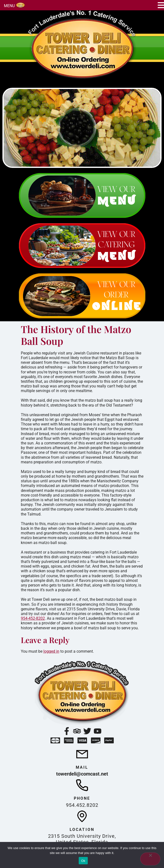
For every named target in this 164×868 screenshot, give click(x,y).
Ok (83, 861)
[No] (150, 859)
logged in (51, 651)
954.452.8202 (82, 805)
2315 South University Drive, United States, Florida (82, 839)
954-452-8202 (33, 618)
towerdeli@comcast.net (82, 774)
